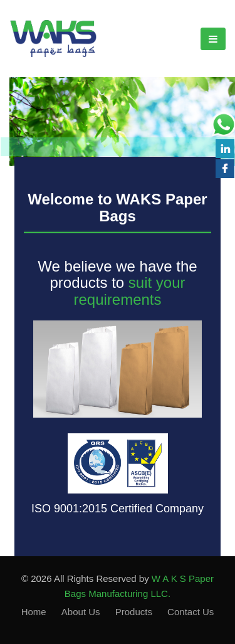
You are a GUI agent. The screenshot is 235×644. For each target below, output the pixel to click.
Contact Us (191, 612)
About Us (81, 612)
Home (34, 612)
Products (134, 612)
